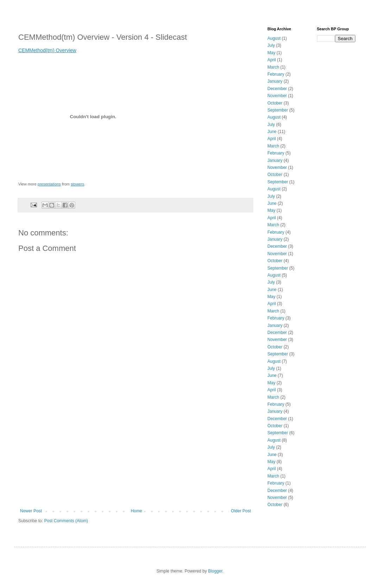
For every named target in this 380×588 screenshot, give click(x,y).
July (271, 45)
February (276, 74)
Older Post (241, 511)
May (271, 53)
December (277, 89)
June (272, 132)
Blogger (215, 571)
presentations (49, 184)
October (275, 103)
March (273, 67)
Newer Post (31, 511)
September (278, 110)
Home (137, 511)
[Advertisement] (135, 456)
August (274, 38)
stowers (77, 184)
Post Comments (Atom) (66, 521)
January (275, 81)
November (277, 96)
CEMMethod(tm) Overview (47, 50)
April (272, 60)
